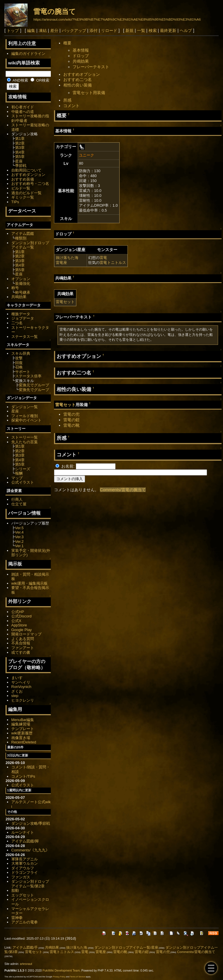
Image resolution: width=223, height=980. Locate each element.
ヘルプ (186, 30)
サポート (23, 372)
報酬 (19, 473)
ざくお (17, 691)
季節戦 (21, 166)
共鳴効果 (81, 61)
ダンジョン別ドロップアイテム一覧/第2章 (30, 884)
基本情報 (81, 50)
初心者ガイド (23, 107)
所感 (67, 100)
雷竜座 (61, 263)
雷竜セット (65, 302)
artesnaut (26, 964)
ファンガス (21, 877)
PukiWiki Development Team (61, 971)
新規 (130, 30)
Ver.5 (19, 528)
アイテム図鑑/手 (25, 947)
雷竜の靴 (71, 425)
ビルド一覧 (21, 188)
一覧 (141, 30)
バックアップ (74, 30)
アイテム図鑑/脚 (25, 841)
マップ (17, 478)
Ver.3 (19, 537)
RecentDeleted (24, 742)
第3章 (20, 148)
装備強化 (23, 283)
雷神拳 (17, 918)
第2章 (20, 143)
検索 (153, 30)
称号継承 (23, 292)
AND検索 (17, 80)
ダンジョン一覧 (25, 407)
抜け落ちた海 (67, 258)
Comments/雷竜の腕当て (123, 490)
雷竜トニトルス (113, 263)
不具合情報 (21, 643)
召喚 (19, 367)
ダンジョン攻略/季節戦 (31, 823)
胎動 (15, 890)
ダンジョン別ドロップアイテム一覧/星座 (126, 947)
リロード (109, 30)
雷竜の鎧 (71, 420)
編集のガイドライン (28, 54)
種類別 (21, 238)
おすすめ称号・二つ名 (30, 184)
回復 (19, 363)
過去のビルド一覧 (26, 193)
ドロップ (81, 56)
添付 (93, 30)
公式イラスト (23, 482)
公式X (16, 621)
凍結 (43, 30)
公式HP (18, 612)
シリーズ (23, 469)
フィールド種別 (25, 416)
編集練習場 (21, 724)
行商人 (17, 499)
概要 (67, 43)
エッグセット (23, 895)
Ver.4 (19, 532)
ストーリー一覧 (25, 437)
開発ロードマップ (26, 634)
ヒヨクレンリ (23, 700)
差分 (54, 30)
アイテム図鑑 (23, 234)
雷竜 (103, 258)
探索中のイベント (26, 420)
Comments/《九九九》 (30, 850)
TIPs (15, 202)
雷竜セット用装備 (89, 93)
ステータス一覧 (25, 337)
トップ (13, 30)
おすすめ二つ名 (78, 80)
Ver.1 (19, 546)
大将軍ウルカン (25, 863)
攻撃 (19, 358)
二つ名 (17, 323)
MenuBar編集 (23, 720)
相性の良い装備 (78, 85)
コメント (71, 106)
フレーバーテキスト (91, 67)
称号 (15, 288)
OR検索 (40, 80)
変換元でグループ (34, 385)
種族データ (21, 314)
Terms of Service (78, 977)
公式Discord (21, 616)
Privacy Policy (59, 977)
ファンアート (23, 648)
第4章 (20, 152)
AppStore (19, 625)
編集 (31, 30)
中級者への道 (23, 112)
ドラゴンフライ (25, 872)
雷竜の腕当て (55, 11)
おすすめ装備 (23, 179)
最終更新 (168, 30)
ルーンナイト (23, 832)
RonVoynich (21, 687)
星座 (19, 161)
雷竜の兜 (71, 414)
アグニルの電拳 (25, 922)
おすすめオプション (82, 74)
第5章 (20, 157)
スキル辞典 (21, 353)
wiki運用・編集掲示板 (30, 583)
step (15, 696)
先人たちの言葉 (25, 442)
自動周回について (26, 170)
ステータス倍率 (28, 376)
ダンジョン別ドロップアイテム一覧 (30, 245)
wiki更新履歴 (22, 733)
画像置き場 (21, 738)
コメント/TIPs (23, 776)
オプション (21, 279)
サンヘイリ (21, 682)
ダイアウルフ (23, 868)
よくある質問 (23, 639)
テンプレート (23, 729)
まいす (17, 678)
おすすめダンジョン (28, 175)
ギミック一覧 (23, 197)
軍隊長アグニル (25, 859)
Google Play (22, 630)
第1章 (20, 139)
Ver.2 (19, 542)
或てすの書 (21, 652)
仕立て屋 (19, 504)
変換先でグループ (34, 390)
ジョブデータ (23, 318)
